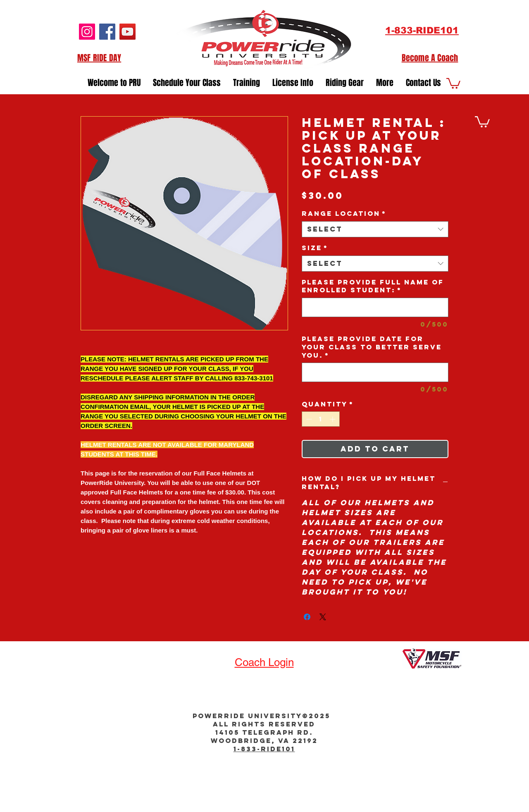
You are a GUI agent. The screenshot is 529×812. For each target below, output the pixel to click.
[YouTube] (127, 32)
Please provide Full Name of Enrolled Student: (373, 286)
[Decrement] (308, 419)
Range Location (344, 214)
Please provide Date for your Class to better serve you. (372, 347)
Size (315, 248)
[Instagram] (87, 32)
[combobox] (375, 229)
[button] (247, 80)
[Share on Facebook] (307, 617)
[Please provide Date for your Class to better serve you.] (375, 372)
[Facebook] (107, 32)
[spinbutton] (321, 419)
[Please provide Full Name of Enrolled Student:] (375, 307)
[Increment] (333, 419)
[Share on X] (323, 617)
